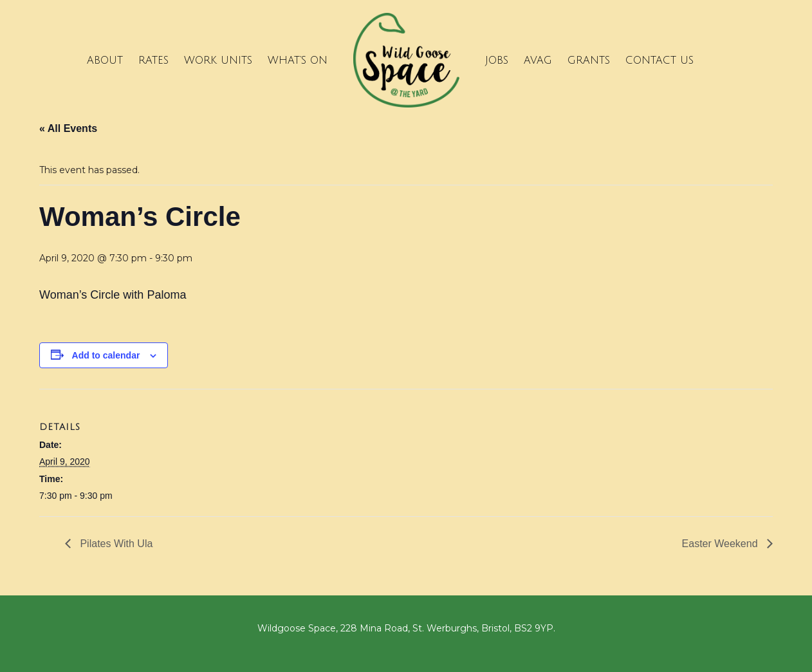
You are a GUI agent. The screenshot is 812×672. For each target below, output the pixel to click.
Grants (589, 61)
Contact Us (660, 61)
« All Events (68, 128)
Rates (153, 61)
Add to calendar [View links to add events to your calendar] (106, 355)
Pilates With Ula (115, 544)
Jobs (497, 61)
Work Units (218, 61)
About (105, 61)
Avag (538, 61)
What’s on (298, 61)
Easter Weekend (721, 544)
